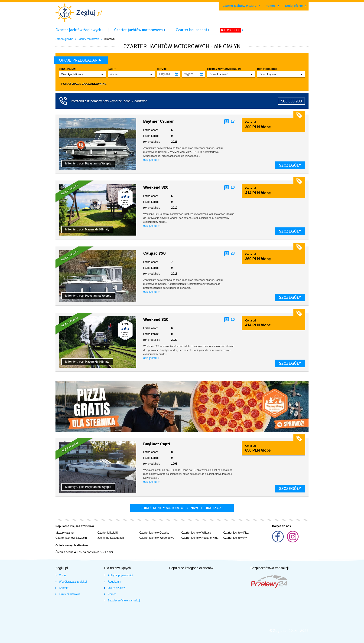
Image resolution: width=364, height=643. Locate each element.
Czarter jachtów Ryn (236, 538)
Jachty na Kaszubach (111, 538)
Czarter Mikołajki (108, 533)
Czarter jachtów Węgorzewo (157, 538)
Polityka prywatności (120, 575)
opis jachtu (150, 160)
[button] (82, 74)
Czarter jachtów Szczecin (71, 538)
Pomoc (271, 6)
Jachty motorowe (89, 39)
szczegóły (290, 165)
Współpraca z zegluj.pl (73, 582)
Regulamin (114, 582)
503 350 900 (291, 101)
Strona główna (64, 39)
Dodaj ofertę (294, 6)
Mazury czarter (65, 533)
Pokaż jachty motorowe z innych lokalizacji (182, 508)
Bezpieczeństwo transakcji (124, 600)
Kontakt (64, 588)
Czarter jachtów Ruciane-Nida (200, 538)
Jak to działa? (116, 588)
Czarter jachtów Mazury (239, 6)
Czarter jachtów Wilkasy (196, 533)
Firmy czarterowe (70, 594)
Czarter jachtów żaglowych (78, 30)
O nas (63, 575)
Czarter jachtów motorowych (138, 30)
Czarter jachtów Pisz (236, 533)
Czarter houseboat (191, 30)
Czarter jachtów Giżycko (154, 533)
